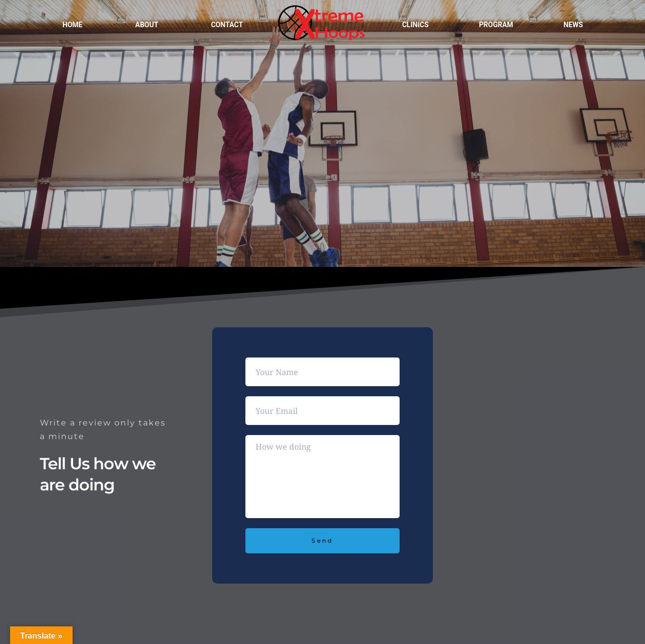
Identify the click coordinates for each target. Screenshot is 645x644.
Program (496, 25)
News (573, 25)
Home (73, 25)
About (147, 25)
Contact (227, 25)
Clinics (415, 25)
